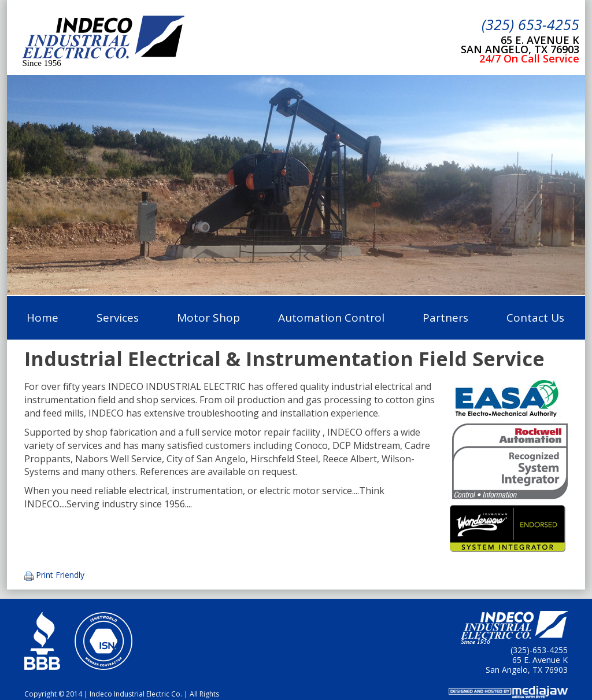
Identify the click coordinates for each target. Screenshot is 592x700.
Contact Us (535, 318)
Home (42, 318)
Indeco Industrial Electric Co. (103, 38)
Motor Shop (208, 318)
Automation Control (331, 318)
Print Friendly (60, 575)
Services (118, 318)
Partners (445, 318)
